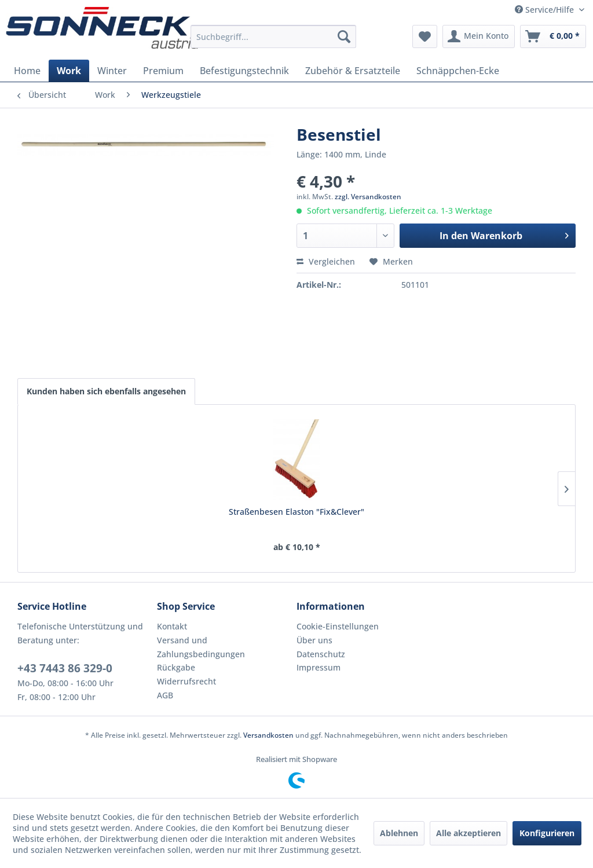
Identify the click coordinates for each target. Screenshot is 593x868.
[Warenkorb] (553, 36)
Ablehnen (399, 833)
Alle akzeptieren (468, 833)
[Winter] (112, 71)
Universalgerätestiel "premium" (228, 517)
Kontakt (172, 626)
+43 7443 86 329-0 (65, 668)
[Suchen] (344, 36)
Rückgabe (176, 667)
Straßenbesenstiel (365, 512)
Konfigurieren (547, 833)
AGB (165, 695)
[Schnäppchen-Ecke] (458, 71)
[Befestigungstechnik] (244, 71)
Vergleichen (326, 261)
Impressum (319, 667)
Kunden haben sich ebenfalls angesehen (106, 391)
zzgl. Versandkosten (368, 197)
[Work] (69, 71)
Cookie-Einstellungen (338, 626)
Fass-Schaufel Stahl (501, 512)
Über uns (314, 640)
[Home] (27, 71)
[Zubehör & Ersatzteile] (353, 71)
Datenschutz (321, 654)
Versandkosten (268, 735)
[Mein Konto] (479, 36)
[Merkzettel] (425, 36)
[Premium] (163, 71)
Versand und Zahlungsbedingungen (201, 647)
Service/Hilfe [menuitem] (546, 10)
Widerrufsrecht (186, 681)
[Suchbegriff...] (274, 36)
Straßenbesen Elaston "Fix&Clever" (92, 517)
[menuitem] (274, 36)
